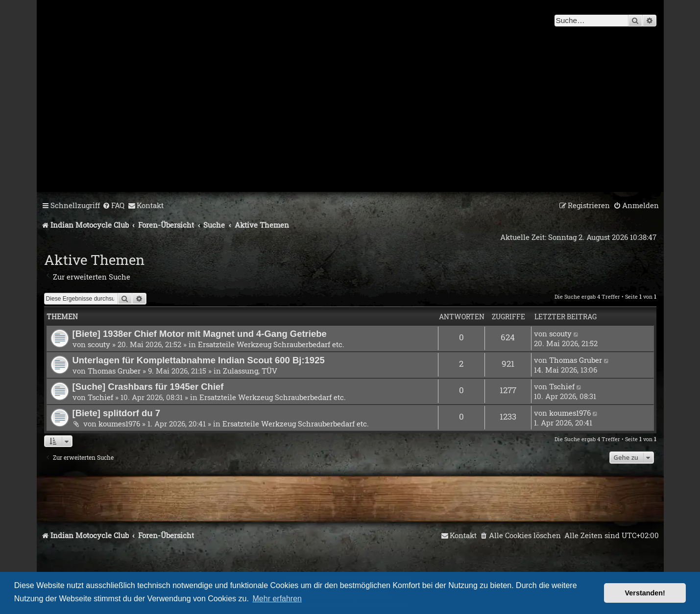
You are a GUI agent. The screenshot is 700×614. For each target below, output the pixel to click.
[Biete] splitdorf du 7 (117, 413)
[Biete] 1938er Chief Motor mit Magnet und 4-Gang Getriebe (200, 334)
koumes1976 (119, 424)
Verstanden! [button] (645, 593)
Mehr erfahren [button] (278, 599)
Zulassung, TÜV (250, 371)
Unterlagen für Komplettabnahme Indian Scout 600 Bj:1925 (199, 360)
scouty (99, 344)
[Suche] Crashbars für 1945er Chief (148, 387)
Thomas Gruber (114, 371)
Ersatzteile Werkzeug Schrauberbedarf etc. (271, 344)
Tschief (100, 397)
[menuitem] (113, 206)
